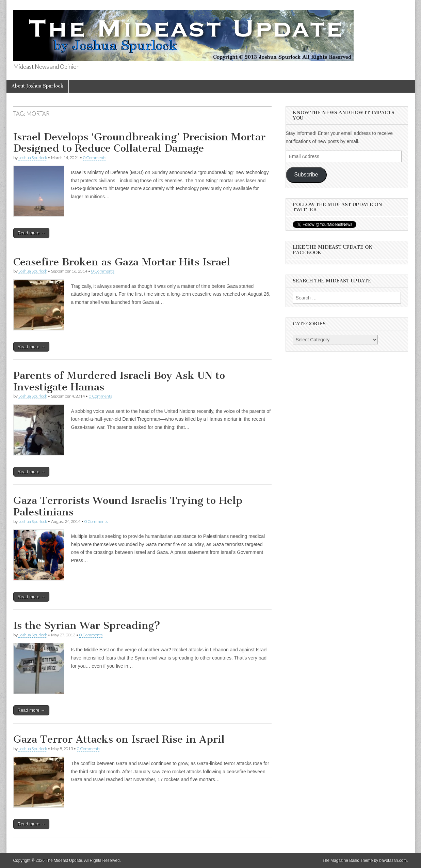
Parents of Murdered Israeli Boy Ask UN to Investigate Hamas (119, 381)
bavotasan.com (393, 861)
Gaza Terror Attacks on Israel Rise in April (119, 739)
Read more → (31, 233)
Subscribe (306, 175)
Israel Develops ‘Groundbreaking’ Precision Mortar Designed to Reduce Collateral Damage (139, 143)
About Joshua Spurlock (37, 86)
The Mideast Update (64, 861)
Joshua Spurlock (33, 158)
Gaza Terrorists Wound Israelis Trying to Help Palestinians (128, 506)
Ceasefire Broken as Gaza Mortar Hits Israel (122, 262)
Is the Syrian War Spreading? (87, 625)
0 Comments (95, 158)
